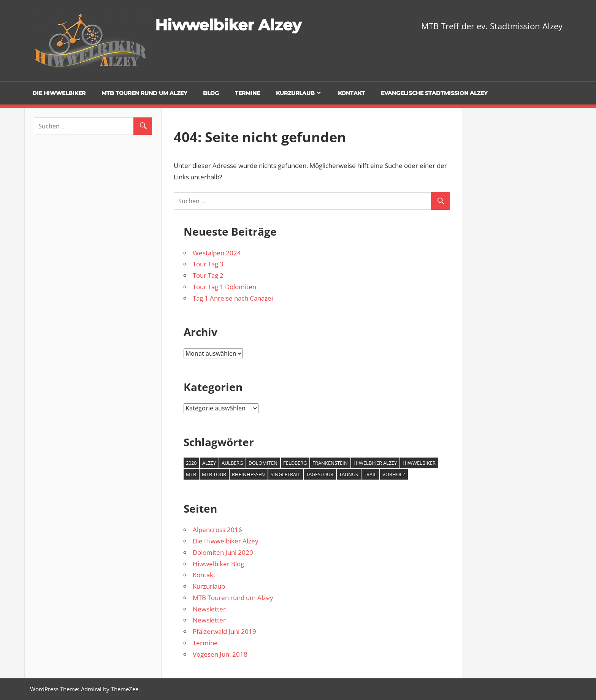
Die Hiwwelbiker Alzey (226, 541)
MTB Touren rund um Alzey (144, 93)
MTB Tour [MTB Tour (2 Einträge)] (214, 474)
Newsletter (209, 609)
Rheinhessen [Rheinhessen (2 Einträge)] (248, 474)
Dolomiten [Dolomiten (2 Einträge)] (263, 463)
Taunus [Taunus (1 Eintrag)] (349, 474)
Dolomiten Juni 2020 (223, 552)
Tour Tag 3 (208, 264)
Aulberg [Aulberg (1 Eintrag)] (232, 463)
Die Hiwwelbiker (59, 93)
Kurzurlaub (295, 93)
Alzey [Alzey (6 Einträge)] (209, 463)
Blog (211, 93)
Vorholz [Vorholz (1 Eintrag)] (394, 474)
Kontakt (351, 93)
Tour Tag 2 (208, 275)
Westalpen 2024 (217, 253)
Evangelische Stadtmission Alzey (434, 93)
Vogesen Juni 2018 (220, 654)
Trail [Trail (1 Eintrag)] (370, 474)
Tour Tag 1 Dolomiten (224, 287)
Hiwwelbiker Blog (218, 564)
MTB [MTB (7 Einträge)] (191, 474)
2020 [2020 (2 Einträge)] (191, 463)
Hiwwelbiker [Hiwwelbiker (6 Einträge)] (419, 463)
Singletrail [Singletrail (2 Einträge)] (285, 474)
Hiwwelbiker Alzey (228, 25)
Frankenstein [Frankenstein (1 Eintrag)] (330, 463)
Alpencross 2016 (217, 530)
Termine (247, 93)
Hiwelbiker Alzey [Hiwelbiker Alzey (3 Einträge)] (375, 463)
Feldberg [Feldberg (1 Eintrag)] (295, 463)
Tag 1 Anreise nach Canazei (233, 298)
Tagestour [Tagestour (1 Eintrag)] (320, 474)
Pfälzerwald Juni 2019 (224, 631)
